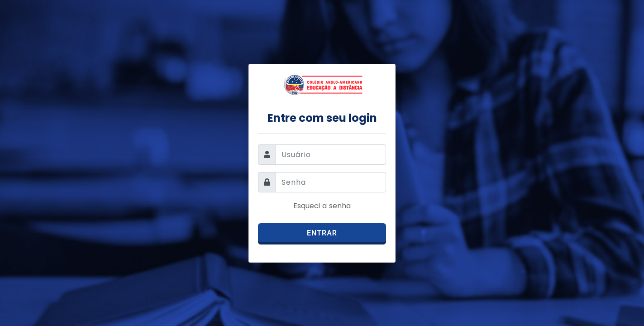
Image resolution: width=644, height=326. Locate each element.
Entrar (322, 233)
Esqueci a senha (322, 206)
